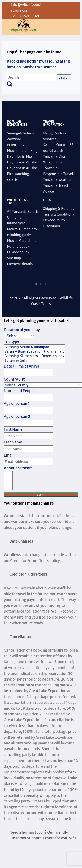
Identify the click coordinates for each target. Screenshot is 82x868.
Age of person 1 (17, 404)
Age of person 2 (17, 417)
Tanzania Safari (34, 360)
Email (9, 455)
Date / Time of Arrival (22, 366)
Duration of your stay (22, 330)
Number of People (19, 391)
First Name (13, 429)
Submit (41, 495)
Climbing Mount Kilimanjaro (34, 347)
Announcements (18, 468)
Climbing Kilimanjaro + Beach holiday (34, 356)
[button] (58, 27)
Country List (14, 379)
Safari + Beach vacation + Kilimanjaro (34, 351)
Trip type (12, 341)
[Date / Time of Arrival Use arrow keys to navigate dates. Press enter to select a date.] (28, 373)
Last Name (13, 442)
